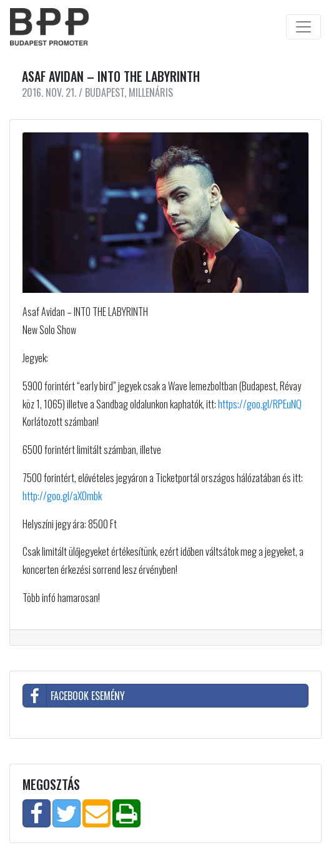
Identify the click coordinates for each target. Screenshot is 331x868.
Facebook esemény (74, 696)
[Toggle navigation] (304, 27)
